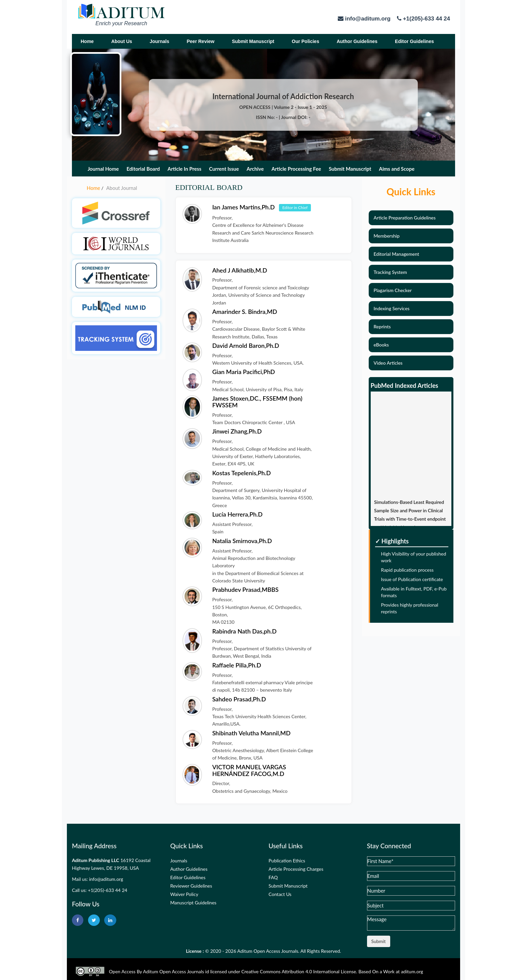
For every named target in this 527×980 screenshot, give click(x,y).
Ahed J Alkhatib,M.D (239, 270)
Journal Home (103, 169)
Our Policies (306, 41)
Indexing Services (392, 308)
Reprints (382, 326)
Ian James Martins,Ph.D (244, 207)
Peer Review (200, 41)
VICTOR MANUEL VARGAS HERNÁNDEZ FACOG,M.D (249, 770)
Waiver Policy (184, 894)
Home (87, 41)
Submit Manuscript (253, 41)
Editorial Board (143, 169)
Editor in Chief (295, 208)
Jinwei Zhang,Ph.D (237, 431)
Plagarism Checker (393, 290)
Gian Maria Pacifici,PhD (244, 372)
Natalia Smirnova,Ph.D (242, 541)
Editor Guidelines (414, 41)
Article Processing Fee (296, 169)
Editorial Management (397, 254)
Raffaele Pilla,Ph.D (237, 665)
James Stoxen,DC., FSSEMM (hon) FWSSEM (257, 402)
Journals (159, 41)
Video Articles (388, 363)
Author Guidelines (357, 41)
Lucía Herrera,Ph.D (237, 514)
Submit (379, 941)
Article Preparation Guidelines (405, 218)
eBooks (381, 345)
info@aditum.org (106, 879)
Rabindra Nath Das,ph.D (244, 631)
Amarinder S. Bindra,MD (245, 312)
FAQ (273, 877)
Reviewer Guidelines (191, 886)
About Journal (122, 188)
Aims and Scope (397, 169)
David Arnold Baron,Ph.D (246, 345)
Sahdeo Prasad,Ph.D (239, 699)
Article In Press (185, 169)
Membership (387, 236)
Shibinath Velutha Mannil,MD (251, 733)
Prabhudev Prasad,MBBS (245, 589)
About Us (122, 41)
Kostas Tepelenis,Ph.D (241, 473)
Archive (255, 169)
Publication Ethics (287, 861)
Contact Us (280, 894)
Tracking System (390, 272)
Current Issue (224, 169)
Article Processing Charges (296, 869)
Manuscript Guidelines (193, 903)
